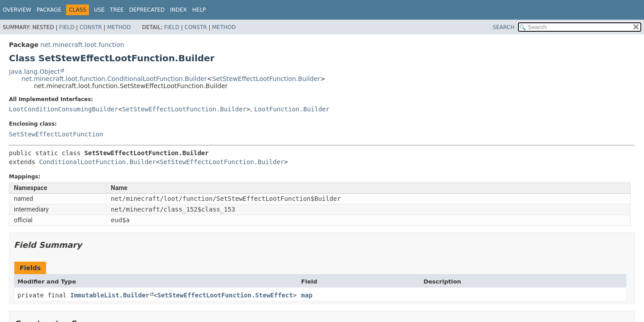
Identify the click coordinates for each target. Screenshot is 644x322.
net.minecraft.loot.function (82, 45)
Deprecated (147, 10)
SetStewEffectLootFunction (56, 134)
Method (119, 27)
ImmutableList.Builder (110, 295)
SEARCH (504, 27)
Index (178, 10)
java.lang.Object (34, 72)
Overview (17, 10)
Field (67, 27)
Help (199, 10)
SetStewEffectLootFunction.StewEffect (225, 295)
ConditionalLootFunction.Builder (97, 162)
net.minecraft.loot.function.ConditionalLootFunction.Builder (114, 79)
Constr (91, 27)
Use (99, 10)
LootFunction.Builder (292, 109)
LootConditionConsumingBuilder (64, 109)
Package (49, 10)
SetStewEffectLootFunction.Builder (266, 79)
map (307, 295)
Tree (117, 10)
